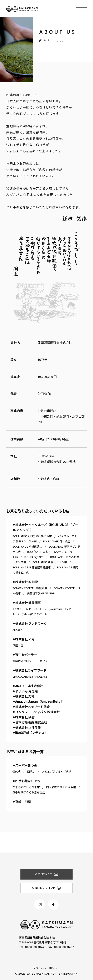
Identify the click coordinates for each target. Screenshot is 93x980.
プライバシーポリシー (46, 968)
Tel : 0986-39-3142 (32, 947)
